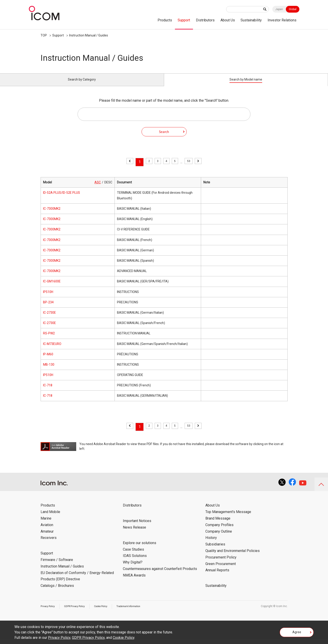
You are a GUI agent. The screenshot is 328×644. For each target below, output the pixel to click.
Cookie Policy (109, 611)
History (211, 543)
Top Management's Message (228, 517)
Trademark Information (141, 611)
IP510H (48, 297)
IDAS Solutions (135, 561)
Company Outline (219, 536)
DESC (108, 187)
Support (184, 20)
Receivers (49, 543)
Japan (279, 9)
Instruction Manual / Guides (89, 35)
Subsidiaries (215, 549)
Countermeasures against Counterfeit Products (160, 574)
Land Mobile (50, 517)
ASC (98, 187)
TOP (44, 35)
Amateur (47, 536)
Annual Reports (217, 575)
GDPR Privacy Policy (79, 611)
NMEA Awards (134, 580)
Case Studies (133, 554)
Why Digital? (133, 567)
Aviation (47, 530)
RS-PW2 (49, 338)
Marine (46, 524)
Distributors (205, 20)
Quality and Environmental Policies (233, 556)
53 (192, 167)
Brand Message (218, 524)
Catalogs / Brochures (57, 591)
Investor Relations (282, 20)
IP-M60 (48, 359)
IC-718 (48, 390)
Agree (297, 634)
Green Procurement (221, 569)
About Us (228, 20)
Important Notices (137, 526)
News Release (134, 533)
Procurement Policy (221, 562)
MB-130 (49, 370)
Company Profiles (219, 530)
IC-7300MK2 (52, 214)
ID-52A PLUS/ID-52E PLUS (62, 198)
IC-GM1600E (52, 286)
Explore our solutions (140, 548)
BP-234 (48, 307)
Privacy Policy (49, 611)
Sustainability (251, 20)
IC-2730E (49, 318)
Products (165, 20)
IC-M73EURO (52, 349)
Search (164, 137)
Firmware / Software (57, 565)
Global (293, 9)
